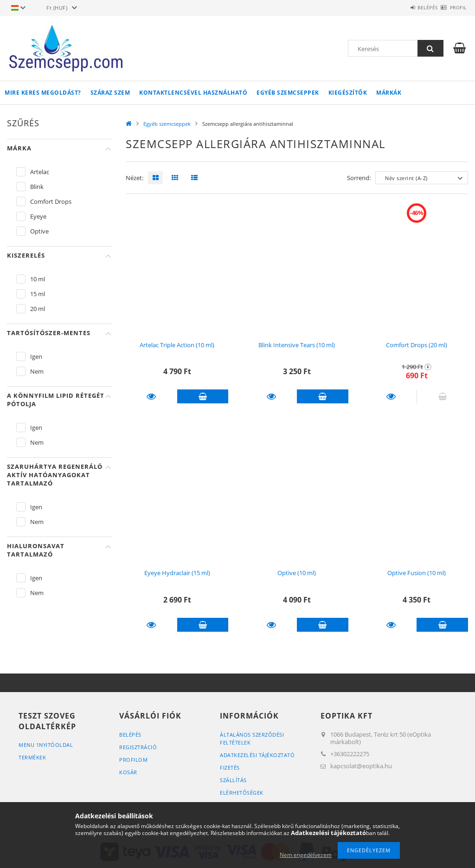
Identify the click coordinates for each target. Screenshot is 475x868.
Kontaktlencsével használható (193, 93)
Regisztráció (138, 747)
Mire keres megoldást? (43, 93)
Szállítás (233, 780)
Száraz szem (110, 93)
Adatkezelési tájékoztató (257, 755)
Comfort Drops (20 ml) (417, 345)
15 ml (38, 294)
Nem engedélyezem (306, 855)
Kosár (128, 772)
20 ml (38, 309)
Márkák (389, 93)
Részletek (151, 396)
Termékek (32, 757)
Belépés (411, 7)
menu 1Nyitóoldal (46, 745)
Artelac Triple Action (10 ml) (177, 345)
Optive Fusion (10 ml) (417, 573)
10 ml (38, 279)
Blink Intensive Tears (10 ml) (297, 345)
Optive (39, 231)
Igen (36, 356)
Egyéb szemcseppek (288, 93)
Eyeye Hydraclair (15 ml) (177, 573)
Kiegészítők (348, 93)
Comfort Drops (51, 201)
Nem (37, 371)
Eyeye (38, 216)
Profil (453, 7)
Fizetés (230, 768)
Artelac (40, 172)
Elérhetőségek (242, 793)
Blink (37, 187)
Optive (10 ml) (297, 573)
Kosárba (203, 396)
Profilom (133, 760)
